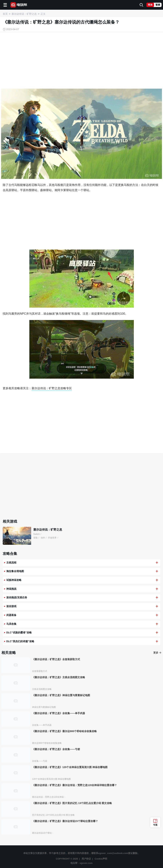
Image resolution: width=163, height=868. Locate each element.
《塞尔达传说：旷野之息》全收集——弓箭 (56, 749)
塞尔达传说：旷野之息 (48, 530)
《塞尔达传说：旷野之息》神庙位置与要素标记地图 (61, 695)
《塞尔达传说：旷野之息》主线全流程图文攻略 (59, 677)
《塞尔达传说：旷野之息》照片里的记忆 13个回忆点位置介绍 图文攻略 (72, 803)
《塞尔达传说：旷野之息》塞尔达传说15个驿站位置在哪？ (65, 821)
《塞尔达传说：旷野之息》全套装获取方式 (56, 659)
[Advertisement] (81, 61)
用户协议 (86, 859)
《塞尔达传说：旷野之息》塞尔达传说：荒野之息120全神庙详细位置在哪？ (74, 785)
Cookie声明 (101, 859)
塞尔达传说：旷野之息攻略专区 (52, 388)
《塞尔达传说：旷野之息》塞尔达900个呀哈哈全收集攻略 (64, 731)
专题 (155, 825)
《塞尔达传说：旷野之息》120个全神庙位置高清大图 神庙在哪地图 (70, 767)
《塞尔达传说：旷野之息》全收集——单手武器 (59, 713)
